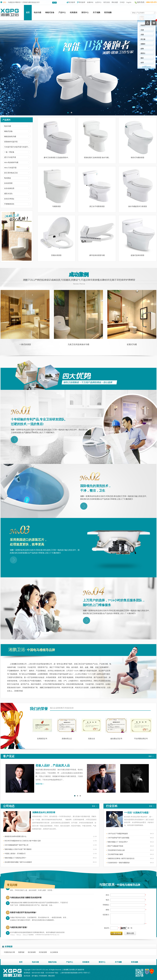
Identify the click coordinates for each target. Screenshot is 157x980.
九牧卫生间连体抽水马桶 (78, 344)
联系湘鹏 (108, 13)
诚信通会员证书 (116, 739)
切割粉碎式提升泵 (11, 142)
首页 (28, 13)
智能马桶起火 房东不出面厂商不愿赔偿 (18, 849)
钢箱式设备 (50, 13)
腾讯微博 (82, 2)
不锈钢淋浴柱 (9, 204)
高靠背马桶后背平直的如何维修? (23, 914)
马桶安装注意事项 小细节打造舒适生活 (121, 858)
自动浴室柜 (8, 183)
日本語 (122, 2)
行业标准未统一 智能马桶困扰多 (119, 863)
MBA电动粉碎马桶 (11, 162)
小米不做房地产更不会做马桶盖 (118, 838)
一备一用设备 (9, 152)
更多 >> (151, 756)
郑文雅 (86, 39)
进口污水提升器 (10, 157)
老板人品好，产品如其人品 (53, 766)
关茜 (85, 35)
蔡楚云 (86, 53)
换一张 (130, 928)
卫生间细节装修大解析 (115, 854)
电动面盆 (8, 178)
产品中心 (62, 13)
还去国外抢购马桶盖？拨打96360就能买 (18, 862)
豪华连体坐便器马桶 (97, 255)
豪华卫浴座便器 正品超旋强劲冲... (56, 157)
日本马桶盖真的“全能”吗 (16, 2)
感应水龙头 (8, 194)
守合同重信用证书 (141, 739)
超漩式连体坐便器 (138, 255)
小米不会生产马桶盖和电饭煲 (118, 834)
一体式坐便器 (25, 344)
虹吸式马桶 (132, 344)
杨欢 (85, 58)
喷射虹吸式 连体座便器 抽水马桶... (97, 157)
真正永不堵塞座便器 (97, 206)
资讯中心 (85, 13)
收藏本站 (90, 2)
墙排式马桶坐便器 (138, 157)
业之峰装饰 (54, 952)
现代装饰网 (32, 952)
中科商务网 (43, 976)
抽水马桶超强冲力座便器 (138, 206)
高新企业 (91, 739)
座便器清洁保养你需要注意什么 (15, 836)
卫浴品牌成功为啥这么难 (116, 850)
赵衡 (85, 49)
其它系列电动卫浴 (11, 173)
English (129, 2)
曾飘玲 (86, 44)
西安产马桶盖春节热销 (115, 846)
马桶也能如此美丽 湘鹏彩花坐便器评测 (26, 899)
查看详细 (19, 691)
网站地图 (115, 2)
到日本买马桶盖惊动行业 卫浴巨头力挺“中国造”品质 (23, 841)
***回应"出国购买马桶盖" (137, 813)
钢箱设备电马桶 (10, 136)
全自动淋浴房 (9, 188)
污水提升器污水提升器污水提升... (17, 147)
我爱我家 (21, 952)
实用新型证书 (42, 739)
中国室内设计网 (9, 952)
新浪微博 (72, 2)
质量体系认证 (67, 739)
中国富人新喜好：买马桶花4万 (15, 854)
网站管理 (51, 976)
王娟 (85, 30)
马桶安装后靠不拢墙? (19, 929)
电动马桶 (37, 13)
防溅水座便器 (56, 255)
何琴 (85, 63)
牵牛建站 (35, 976)
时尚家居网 (43, 952)
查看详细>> (40, 784)
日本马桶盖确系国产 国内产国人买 (16, 845)
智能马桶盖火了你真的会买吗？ (15, 858)
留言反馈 (107, 2)
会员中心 (98, 2)
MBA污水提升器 (10, 168)
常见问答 (12, 885)
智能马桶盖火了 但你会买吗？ (118, 842)
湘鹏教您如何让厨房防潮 (44, 812)
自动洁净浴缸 (9, 199)
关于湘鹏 (96, 13)
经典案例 (74, 13)
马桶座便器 (56, 206)
